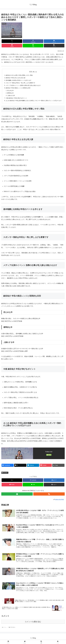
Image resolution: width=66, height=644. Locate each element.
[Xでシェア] (12, 41)
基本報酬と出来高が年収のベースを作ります (19, 81)
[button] (54, 46)
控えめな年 (11, 91)
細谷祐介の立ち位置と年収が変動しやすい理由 (19, 75)
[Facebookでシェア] (33, 41)
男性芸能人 (5, 473)
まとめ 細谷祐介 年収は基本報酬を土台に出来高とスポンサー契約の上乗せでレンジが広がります (34, 101)
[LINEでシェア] (33, 46)
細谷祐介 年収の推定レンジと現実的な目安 (18, 88)
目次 (31, 72)
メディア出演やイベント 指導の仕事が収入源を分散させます (23, 86)
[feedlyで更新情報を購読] (17, 495)
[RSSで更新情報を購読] (49, 495)
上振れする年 (11, 96)
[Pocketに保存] (12, 46)
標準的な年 (11, 94)
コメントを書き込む (33, 623)
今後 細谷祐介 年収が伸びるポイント (16, 99)
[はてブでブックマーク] (54, 41)
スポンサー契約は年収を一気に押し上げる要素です (20, 83)
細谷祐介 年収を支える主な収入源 (16, 78)
